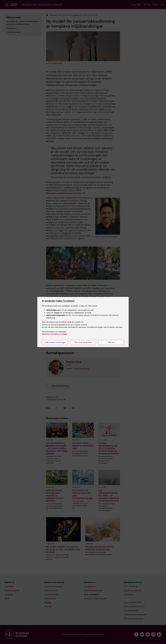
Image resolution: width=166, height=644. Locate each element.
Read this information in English (55, 334)
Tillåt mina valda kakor (83, 342)
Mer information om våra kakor (54, 332)
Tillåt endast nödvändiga (55, 342)
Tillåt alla (111, 342)
